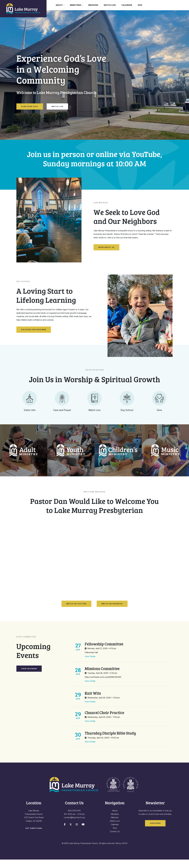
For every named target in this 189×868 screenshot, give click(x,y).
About (59, 5)
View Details (90, 665)
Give (140, 5)
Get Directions (34, 837)
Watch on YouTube (76, 612)
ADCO (125, 852)
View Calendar (29, 677)
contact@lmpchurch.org (74, 826)
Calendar (127, 5)
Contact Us (115, 840)
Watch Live (110, 5)
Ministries (76, 5)
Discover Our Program (34, 330)
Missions (93, 5)
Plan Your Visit (30, 106)
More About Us (106, 247)
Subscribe (155, 832)
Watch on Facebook (112, 612)
